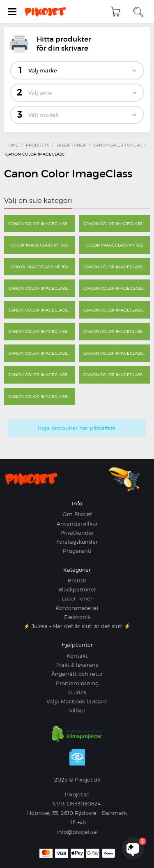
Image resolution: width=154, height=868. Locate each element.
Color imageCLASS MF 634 (40, 267)
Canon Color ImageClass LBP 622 (42, 223)
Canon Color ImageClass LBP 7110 (117, 223)
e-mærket (77, 757)
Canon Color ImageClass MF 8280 (117, 353)
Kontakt (77, 656)
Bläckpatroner (77, 589)
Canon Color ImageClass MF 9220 (42, 396)
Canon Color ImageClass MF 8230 (117, 331)
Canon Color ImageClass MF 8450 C (42, 353)
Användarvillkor (77, 524)
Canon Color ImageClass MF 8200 (42, 331)
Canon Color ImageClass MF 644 (42, 310)
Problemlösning (77, 683)
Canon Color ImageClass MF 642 (117, 288)
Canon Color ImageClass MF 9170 (117, 375)
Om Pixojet (77, 514)
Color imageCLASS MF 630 (39, 245)
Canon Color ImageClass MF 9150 (42, 375)
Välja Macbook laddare (77, 701)
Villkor (77, 710)
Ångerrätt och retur (77, 674)
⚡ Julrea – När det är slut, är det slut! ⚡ (77, 626)
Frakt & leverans (77, 665)
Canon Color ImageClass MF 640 (117, 267)
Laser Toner (77, 598)
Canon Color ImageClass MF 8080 (117, 310)
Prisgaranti (77, 551)
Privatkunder (77, 533)
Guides (77, 692)
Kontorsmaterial (77, 608)
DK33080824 (84, 803)
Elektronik (77, 617)
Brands (77, 580)
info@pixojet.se (77, 832)
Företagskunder (77, 542)
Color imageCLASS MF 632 (114, 245)
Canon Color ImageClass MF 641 (42, 288)
